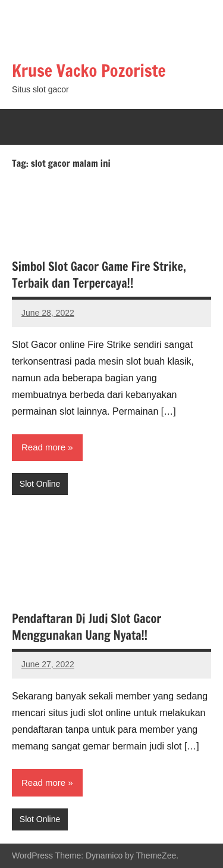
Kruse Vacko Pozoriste (89, 71)
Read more (43, 447)
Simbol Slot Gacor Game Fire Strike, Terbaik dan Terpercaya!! (99, 275)
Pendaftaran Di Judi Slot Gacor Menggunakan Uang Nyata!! (87, 627)
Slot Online (40, 484)
